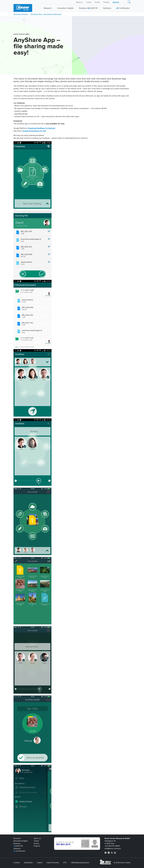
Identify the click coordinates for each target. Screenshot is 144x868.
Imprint (40, 863)
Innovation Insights (65, 8)
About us (79, 2)
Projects (106, 2)
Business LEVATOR (88, 8)
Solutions (107, 8)
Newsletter (28, 863)
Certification (123, 8)
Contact (17, 863)
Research (48, 8)
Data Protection (53, 863)
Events (97, 2)
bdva (111, 861)
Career (89, 2)
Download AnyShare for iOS (34, 131)
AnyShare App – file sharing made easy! (46, 14)
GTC (65, 863)
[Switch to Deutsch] (116, 2)
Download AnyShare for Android (41, 128)
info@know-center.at (113, 849)
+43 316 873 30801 (112, 846)
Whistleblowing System (80, 863)
